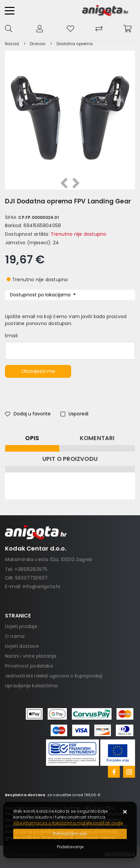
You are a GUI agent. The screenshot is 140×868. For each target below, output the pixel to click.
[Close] (70, 834)
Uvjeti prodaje (21, 626)
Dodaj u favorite (28, 414)
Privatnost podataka (29, 666)
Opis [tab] (32, 438)
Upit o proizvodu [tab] (70, 459)
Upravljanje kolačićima (31, 686)
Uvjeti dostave (22, 646)
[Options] (70, 847)
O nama (15, 636)
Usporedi (74, 414)
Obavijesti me (38, 371)
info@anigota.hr (42, 586)
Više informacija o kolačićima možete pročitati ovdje (68, 823)
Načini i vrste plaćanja (31, 656)
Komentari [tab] (97, 438)
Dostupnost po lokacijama (41, 295)
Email (11, 336)
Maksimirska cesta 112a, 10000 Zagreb (49, 559)
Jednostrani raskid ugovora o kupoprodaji (54, 676)
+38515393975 (31, 569)
